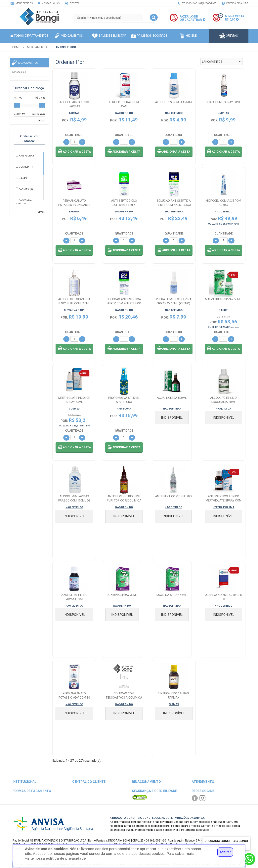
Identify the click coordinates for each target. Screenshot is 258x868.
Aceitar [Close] (225, 852)
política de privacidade (66, 858)
